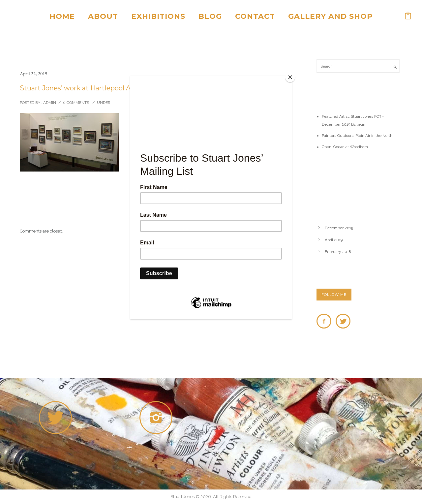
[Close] (290, 77)
